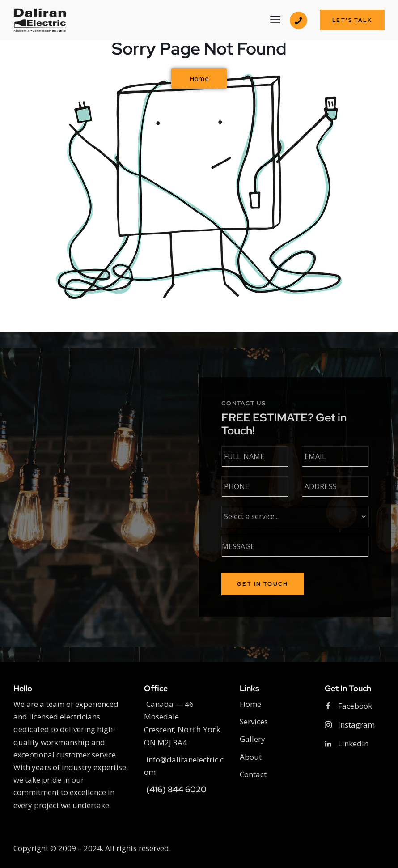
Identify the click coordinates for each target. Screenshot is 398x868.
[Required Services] (296, 517)
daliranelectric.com (184, 766)
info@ (155, 759)
